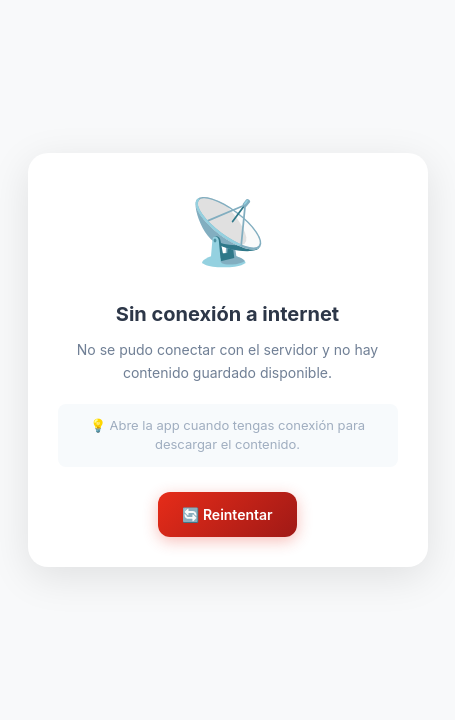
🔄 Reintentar (227, 514)
